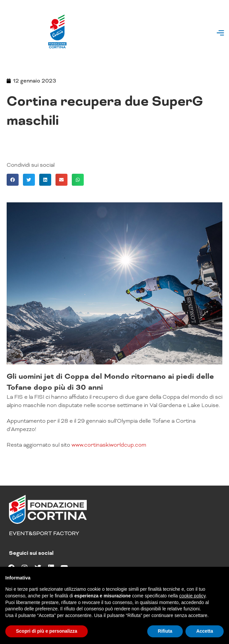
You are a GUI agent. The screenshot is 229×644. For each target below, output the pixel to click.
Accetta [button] (205, 631)
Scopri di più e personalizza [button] (47, 631)
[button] (220, 34)
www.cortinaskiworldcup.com (109, 445)
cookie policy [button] (192, 596)
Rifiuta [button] (165, 631)
